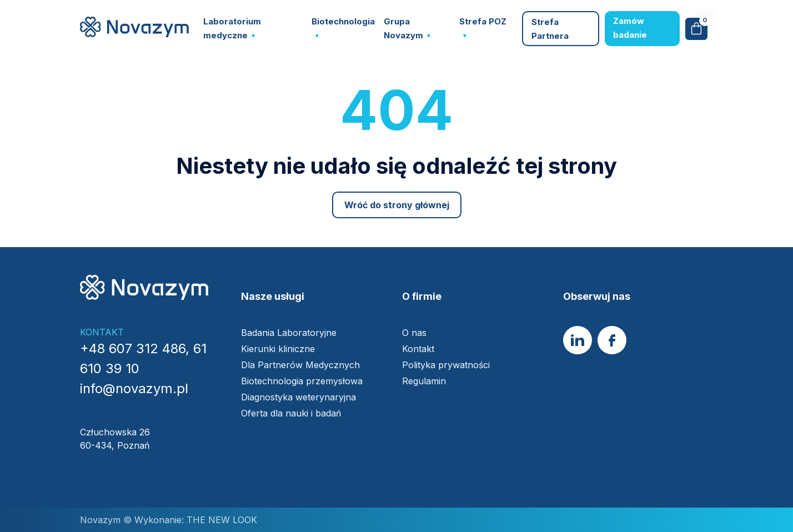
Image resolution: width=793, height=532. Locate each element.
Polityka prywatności (446, 365)
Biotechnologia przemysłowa (303, 381)
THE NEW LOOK (220, 520)
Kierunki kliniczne (278, 349)
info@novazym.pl (134, 388)
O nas (414, 333)
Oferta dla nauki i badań (292, 413)
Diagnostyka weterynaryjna (298, 397)
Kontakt (418, 349)
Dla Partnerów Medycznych (300, 365)
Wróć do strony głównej (397, 205)
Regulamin (424, 381)
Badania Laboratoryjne (289, 333)
